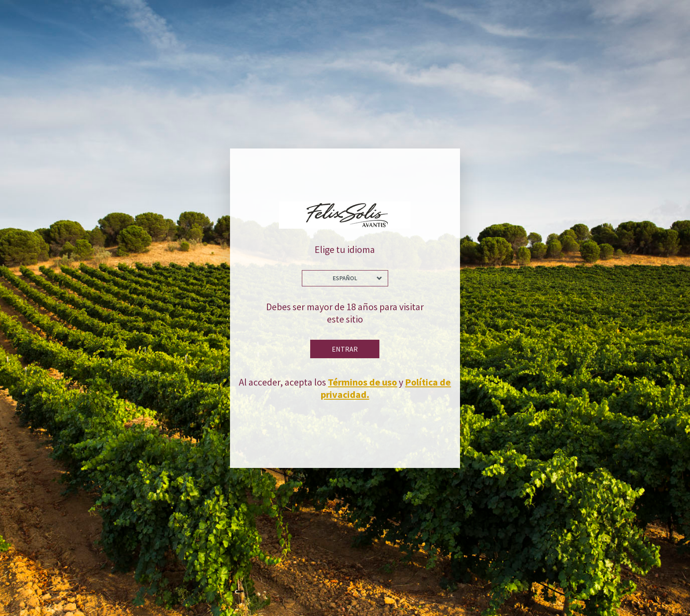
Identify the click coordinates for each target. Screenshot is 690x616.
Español (345, 278)
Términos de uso (362, 382)
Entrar (345, 349)
